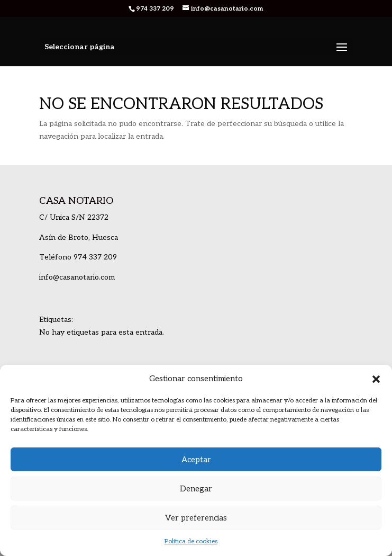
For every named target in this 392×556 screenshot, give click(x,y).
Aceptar (196, 460)
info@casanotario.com (77, 277)
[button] (376, 379)
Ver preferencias (196, 518)
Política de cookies (191, 541)
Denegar (196, 489)
